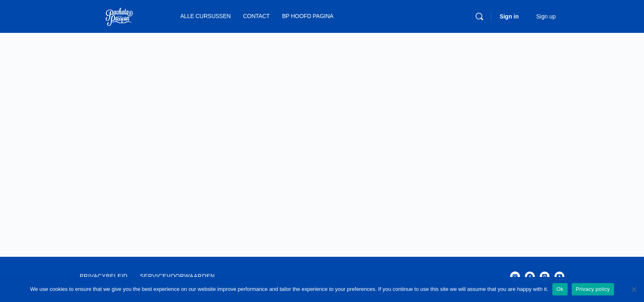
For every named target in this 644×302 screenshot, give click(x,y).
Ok (560, 289)
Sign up (546, 16)
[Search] (479, 16)
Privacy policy (593, 289)
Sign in (509, 16)
